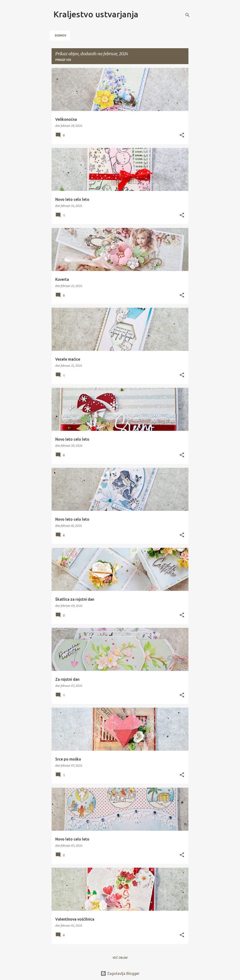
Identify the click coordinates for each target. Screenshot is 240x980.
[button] (182, 135)
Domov (61, 35)
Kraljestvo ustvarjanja (96, 14)
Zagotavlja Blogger (120, 973)
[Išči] (187, 15)
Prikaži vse (63, 60)
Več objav (120, 958)
